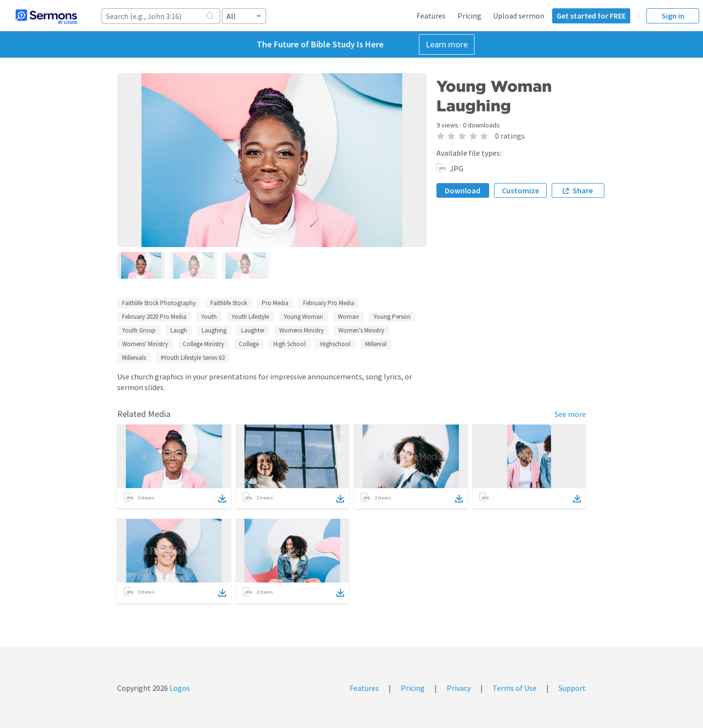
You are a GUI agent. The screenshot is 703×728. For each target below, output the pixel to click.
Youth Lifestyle (250, 317)
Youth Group (139, 330)
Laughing (214, 330)
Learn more (447, 44)
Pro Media (275, 303)
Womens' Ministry (145, 344)
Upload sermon (519, 16)
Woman (348, 317)
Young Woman (303, 317)
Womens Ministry (301, 330)
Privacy (459, 688)
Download (463, 190)
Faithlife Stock (229, 303)
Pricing (469, 16)
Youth (209, 317)
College (249, 344)
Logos (179, 688)
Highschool (335, 344)
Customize (520, 190)
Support (572, 688)
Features (431, 16)
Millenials (134, 358)
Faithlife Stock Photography (159, 303)
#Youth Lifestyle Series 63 (193, 358)
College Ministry (203, 344)
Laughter (253, 330)
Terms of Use (515, 688)
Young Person (392, 317)
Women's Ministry (361, 330)
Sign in (673, 16)
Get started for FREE (591, 16)
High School (289, 344)
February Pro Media (329, 303)
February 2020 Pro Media (154, 317)
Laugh (179, 330)
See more (570, 414)
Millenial (376, 344)
